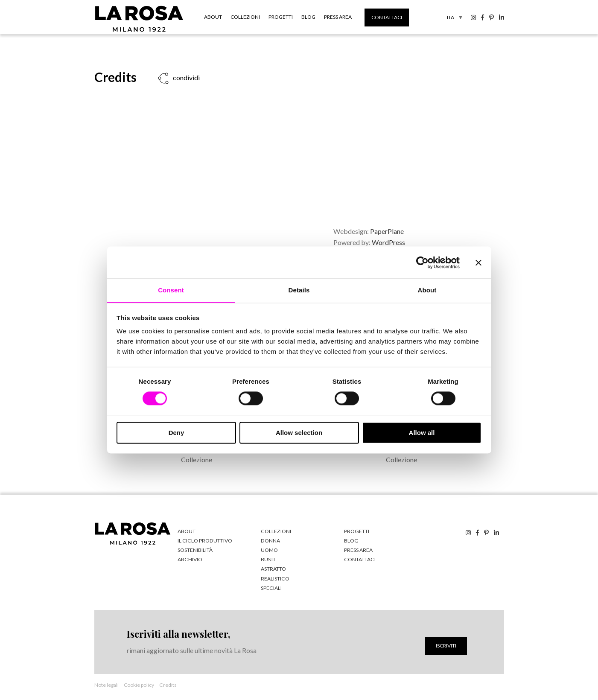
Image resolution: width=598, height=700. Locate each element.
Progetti (281, 17)
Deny (176, 433)
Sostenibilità (195, 550)
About (213, 17)
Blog (308, 17)
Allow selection (299, 433)
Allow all (422, 433)
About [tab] (427, 290)
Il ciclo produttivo (204, 541)
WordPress (388, 242)
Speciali (271, 588)
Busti (268, 559)
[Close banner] (478, 262)
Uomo (269, 550)
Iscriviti (446, 645)
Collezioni (245, 17)
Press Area (338, 17)
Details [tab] (299, 290)
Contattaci (387, 17)
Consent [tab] (171, 290)
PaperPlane (387, 231)
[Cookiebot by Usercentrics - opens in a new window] (422, 262)
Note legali (106, 684)
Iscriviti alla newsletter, (178, 634)
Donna (270, 541)
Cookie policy (139, 684)
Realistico (275, 578)
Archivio (190, 559)
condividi (186, 78)
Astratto (273, 569)
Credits (168, 684)
